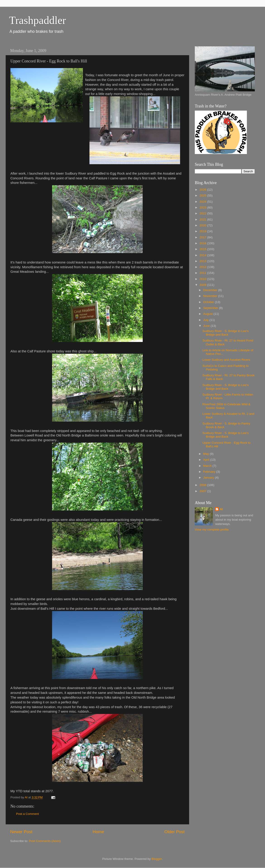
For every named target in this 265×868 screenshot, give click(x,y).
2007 (203, 491)
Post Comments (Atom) (45, 841)
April (207, 460)
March (208, 466)
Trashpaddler (38, 20)
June (207, 326)
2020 (203, 225)
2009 (203, 285)
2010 (203, 279)
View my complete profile (212, 530)
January (209, 478)
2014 (203, 255)
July (206, 320)
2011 (203, 273)
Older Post (175, 832)
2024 (203, 202)
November (211, 296)
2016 (203, 243)
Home (98, 832)
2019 (203, 231)
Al (221, 509)
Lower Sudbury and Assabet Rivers (226, 360)
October (209, 302)
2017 (203, 237)
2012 (203, 267)
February (210, 472)
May (206, 454)
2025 (203, 196)
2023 (203, 208)
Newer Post (21, 832)
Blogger (157, 859)
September (211, 308)
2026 (203, 190)
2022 (203, 213)
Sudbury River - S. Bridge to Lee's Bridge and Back (226, 333)
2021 (203, 219)
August (208, 314)
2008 (203, 485)
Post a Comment (28, 814)
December (211, 290)
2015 (203, 249)
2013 (203, 261)
